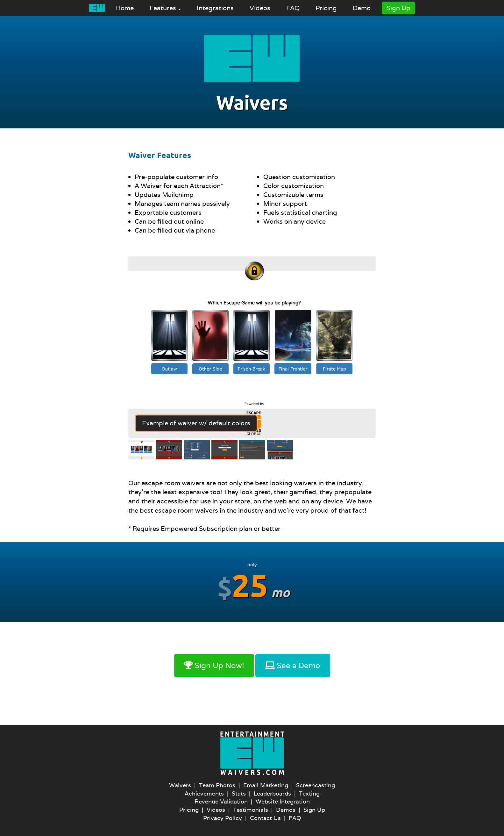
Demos (286, 810)
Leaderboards (272, 793)
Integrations (215, 8)
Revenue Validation (221, 801)
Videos (260, 8)
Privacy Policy (223, 818)
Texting (309, 793)
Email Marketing (266, 785)
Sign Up (398, 8)
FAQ (293, 8)
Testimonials (251, 810)
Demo (362, 8)
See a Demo (293, 665)
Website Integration (283, 801)
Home (125, 8)
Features (165, 8)
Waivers (180, 785)
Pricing (326, 8)
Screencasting (316, 785)
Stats (239, 793)
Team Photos (217, 785)
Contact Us (265, 818)
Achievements (204, 793)
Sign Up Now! (214, 665)
